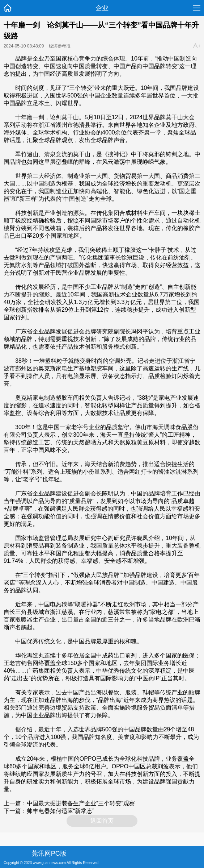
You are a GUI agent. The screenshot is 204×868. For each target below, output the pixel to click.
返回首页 (102, 821)
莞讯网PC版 (49, 854)
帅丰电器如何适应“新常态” (61, 811)
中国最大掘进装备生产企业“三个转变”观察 (81, 803)
